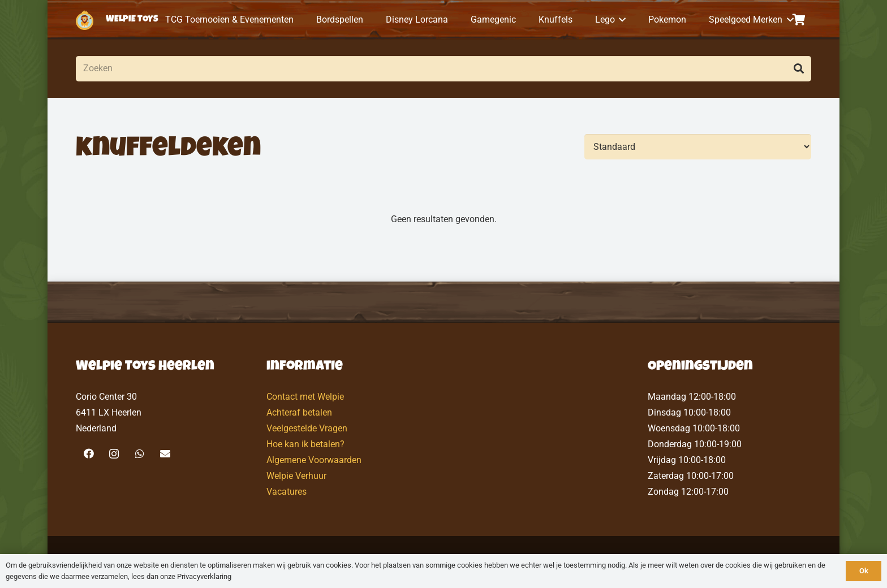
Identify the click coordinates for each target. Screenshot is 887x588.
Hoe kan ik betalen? (305, 444)
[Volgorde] (698, 147)
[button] (621, 20)
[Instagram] (114, 454)
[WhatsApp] (139, 454)
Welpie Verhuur (296, 476)
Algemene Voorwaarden (314, 460)
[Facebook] (89, 454)
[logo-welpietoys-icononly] (85, 20)
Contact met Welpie (305, 397)
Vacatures (287, 492)
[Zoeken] (444, 69)
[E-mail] (165, 454)
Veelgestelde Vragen (307, 428)
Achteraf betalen (299, 412)
